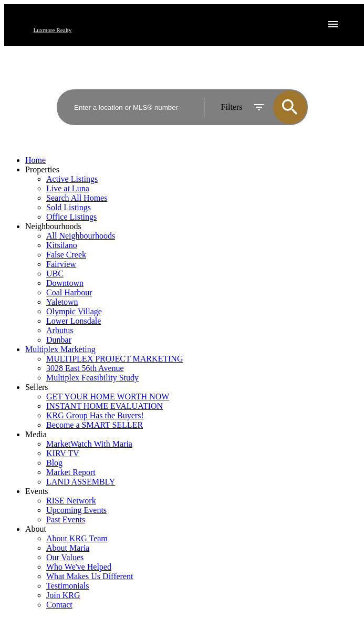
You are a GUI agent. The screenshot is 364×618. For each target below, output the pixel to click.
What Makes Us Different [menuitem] (90, 576)
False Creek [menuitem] (66, 255)
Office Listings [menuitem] (71, 217)
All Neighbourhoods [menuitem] (81, 236)
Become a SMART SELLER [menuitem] (95, 425)
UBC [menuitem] (55, 274)
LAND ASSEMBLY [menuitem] (81, 482)
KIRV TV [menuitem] (63, 453)
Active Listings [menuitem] (72, 179)
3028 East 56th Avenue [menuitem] (85, 368)
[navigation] (182, 383)
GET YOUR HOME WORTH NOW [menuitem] (108, 396)
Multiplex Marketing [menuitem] (60, 349)
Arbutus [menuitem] (60, 330)
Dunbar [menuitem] (59, 340)
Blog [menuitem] (54, 463)
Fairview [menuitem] (61, 264)
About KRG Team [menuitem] (77, 538)
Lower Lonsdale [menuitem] (74, 321)
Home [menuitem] (35, 160)
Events (37, 491)
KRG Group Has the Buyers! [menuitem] (95, 415)
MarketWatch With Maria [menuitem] (89, 444)
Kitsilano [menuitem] (62, 245)
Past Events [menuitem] (66, 519)
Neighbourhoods (53, 226)
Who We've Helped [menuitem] (79, 567)
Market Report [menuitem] (71, 472)
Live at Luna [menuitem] (68, 188)
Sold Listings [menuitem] (69, 207)
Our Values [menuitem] (65, 557)
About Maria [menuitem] (68, 548)
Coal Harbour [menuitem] (69, 292)
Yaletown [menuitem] (62, 302)
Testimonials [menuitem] (68, 586)
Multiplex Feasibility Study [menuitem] (92, 378)
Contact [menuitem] (59, 605)
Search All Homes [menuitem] (77, 198)
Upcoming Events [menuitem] (76, 510)
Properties (42, 169)
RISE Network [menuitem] (71, 501)
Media (36, 434)
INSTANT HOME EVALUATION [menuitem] (105, 406)
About (36, 529)
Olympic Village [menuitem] (74, 311)
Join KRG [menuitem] (63, 595)
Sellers (37, 387)
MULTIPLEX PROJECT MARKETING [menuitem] (115, 359)
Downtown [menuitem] (65, 283)
